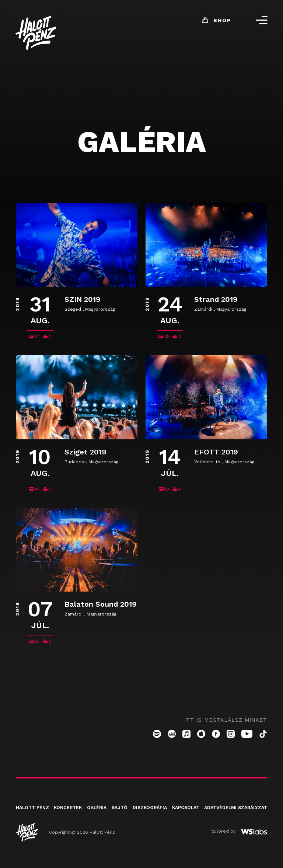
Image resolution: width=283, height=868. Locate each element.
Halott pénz (32, 816)
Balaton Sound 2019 (101, 612)
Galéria (97, 816)
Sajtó (120, 816)
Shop (212, 23)
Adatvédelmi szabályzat (235, 816)
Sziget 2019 (85, 457)
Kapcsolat (185, 816)
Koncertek (68, 816)
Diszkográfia (150, 816)
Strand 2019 (216, 302)
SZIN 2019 (83, 302)
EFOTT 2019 (216, 457)
